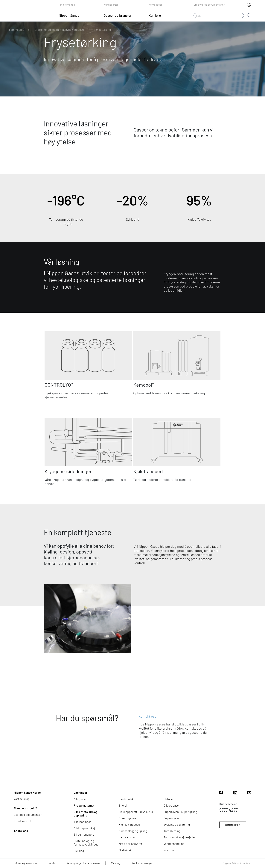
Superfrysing (172, 818)
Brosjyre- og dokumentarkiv (209, 5)
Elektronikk (126, 799)
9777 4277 (229, 810)
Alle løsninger (82, 822)
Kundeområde (23, 821)
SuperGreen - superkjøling (180, 812)
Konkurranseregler (142, 863)
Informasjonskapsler (26, 863)
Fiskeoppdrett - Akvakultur (136, 812)
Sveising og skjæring (177, 824)
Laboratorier (127, 837)
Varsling (116, 863)
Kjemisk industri (129, 824)
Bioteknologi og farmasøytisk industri (59, 30)
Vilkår (52, 863)
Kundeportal (111, 5)
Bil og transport (84, 834)
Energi (123, 805)
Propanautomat (84, 805)
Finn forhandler (68, 5)
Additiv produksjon (86, 828)
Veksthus (170, 850)
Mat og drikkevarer (130, 844)
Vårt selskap (22, 799)
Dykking (79, 851)
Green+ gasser (128, 818)
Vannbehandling (174, 844)
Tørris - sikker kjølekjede (179, 837)
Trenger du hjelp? (25, 808)
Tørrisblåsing (172, 831)
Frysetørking (103, 30)
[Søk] (219, 15)
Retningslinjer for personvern (83, 863)
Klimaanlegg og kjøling (133, 831)
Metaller (169, 799)
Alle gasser (81, 799)
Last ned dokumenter (28, 815)
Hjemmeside (16, 30)
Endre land (21, 831)
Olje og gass (171, 805)
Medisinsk (125, 850)
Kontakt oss (156, 5)
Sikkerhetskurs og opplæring (86, 813)
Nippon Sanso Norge (27, 792)
